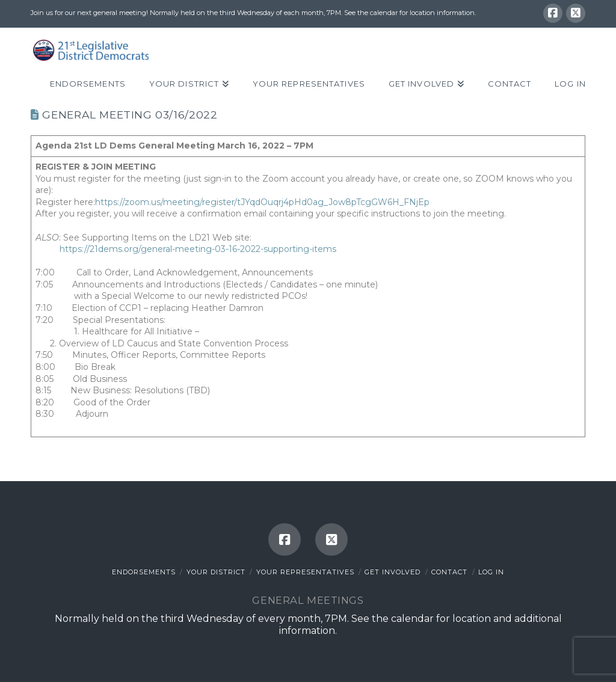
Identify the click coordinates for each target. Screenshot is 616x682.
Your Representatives (305, 572)
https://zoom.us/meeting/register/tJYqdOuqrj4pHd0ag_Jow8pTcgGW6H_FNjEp (262, 202)
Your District (216, 572)
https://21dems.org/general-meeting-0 (140, 249)
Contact (449, 572)
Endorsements (144, 572)
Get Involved (393, 572)
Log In (491, 572)
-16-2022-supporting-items (281, 249)
